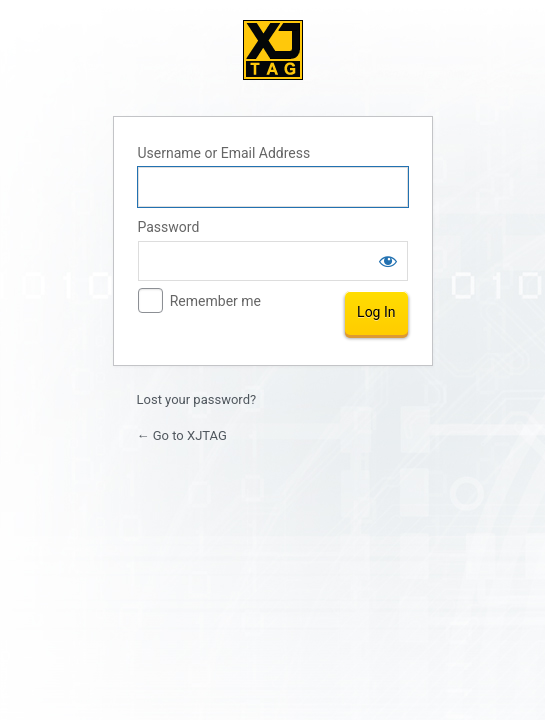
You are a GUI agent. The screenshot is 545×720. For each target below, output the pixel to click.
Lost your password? (197, 399)
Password (169, 227)
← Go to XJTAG (182, 435)
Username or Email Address (224, 153)
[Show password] (388, 261)
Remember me (215, 301)
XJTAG (273, 50)
